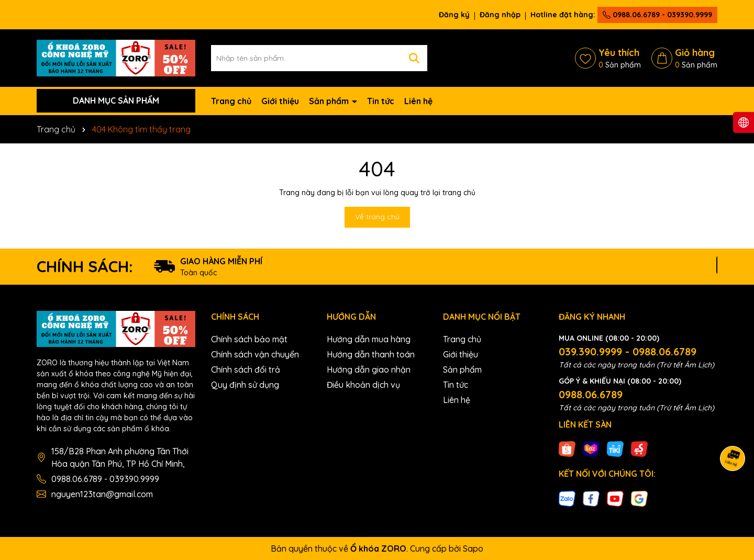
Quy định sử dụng (245, 385)
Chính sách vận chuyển (255, 354)
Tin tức (381, 101)
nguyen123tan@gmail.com (102, 494)
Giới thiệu (280, 101)
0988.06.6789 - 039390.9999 (657, 15)
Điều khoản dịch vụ (363, 385)
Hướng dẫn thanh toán (371, 354)
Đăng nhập (500, 15)
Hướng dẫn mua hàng (369, 339)
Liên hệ (418, 101)
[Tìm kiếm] (414, 58)
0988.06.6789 (591, 394)
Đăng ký (454, 15)
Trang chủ (231, 101)
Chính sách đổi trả (246, 369)
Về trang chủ (377, 217)
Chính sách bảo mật (249, 339)
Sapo (473, 548)
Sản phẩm (330, 101)
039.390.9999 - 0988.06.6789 (628, 351)
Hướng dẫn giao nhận (369, 369)
